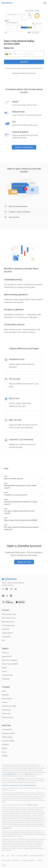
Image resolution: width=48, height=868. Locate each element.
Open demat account (9, 614)
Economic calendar (8, 741)
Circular (4, 671)
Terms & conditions (22, 856)
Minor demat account (9, 618)
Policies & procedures (37, 856)
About (4, 691)
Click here (33, 73)
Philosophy (6, 695)
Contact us (5, 653)
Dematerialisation (7, 633)
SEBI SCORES (21, 779)
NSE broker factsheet (33, 805)
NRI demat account (8, 622)
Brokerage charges (8, 733)
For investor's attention (28, 860)
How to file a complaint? (10, 660)
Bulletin (4, 668)
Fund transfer (6, 637)
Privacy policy (6, 860)
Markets (5, 748)
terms (31, 68)
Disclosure (16, 860)
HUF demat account (8, 625)
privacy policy (39, 68)
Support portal (7, 656)
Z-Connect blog (7, 675)
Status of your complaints (10, 664)
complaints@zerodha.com (10, 774)
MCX (13, 856)
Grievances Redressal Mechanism (27, 785)
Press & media (7, 699)
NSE (3, 856)
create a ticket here (7, 828)
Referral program (8, 717)
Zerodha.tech (6, 710)
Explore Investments (24, 147)
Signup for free (24, 562)
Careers (5, 702)
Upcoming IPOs (7, 730)
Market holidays (7, 737)
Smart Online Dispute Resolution (10, 785)
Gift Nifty (5, 756)
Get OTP (24, 62)
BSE (8, 856)
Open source (6, 714)
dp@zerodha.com (29, 774)
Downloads (6, 679)
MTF (3, 640)
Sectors (4, 752)
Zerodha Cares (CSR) (9, 706)
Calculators (6, 745)
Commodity (6, 629)
